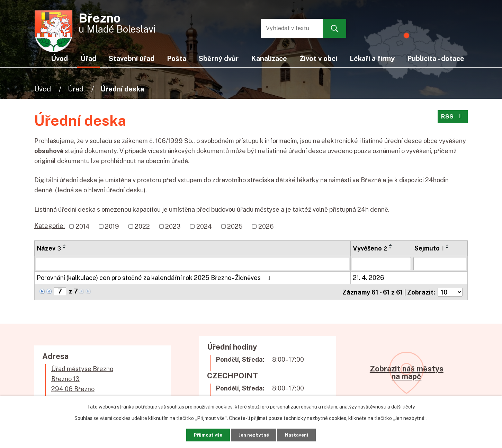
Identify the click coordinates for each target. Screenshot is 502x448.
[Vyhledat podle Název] (192, 264)
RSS (452, 118)
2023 (173, 226)
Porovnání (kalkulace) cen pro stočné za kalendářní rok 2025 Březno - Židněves (155, 278)
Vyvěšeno (370, 248)
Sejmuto (429, 248)
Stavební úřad (132, 58)
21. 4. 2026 (369, 278)
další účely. (403, 406)
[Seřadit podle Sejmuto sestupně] (448, 248)
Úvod (43, 89)
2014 (83, 226)
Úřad (76, 89)
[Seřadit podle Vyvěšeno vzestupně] (391, 245)
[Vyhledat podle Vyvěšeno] (381, 264)
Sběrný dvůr (219, 58)
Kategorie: (50, 226)
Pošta (177, 58)
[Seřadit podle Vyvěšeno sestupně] (391, 248)
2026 (266, 226)
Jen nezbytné (254, 434)
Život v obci (318, 58)
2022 (142, 226)
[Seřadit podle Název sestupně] (65, 248)
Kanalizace (269, 58)
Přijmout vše (202, 434)
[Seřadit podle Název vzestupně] (65, 245)
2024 (204, 226)
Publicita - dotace (436, 58)
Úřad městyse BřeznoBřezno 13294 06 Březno (82, 378)
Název (49, 248)
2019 (112, 226)
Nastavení (302, 434)
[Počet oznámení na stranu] (450, 292)
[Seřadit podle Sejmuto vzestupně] (448, 245)
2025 (235, 226)
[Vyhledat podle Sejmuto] (440, 264)
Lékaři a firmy (372, 58)
